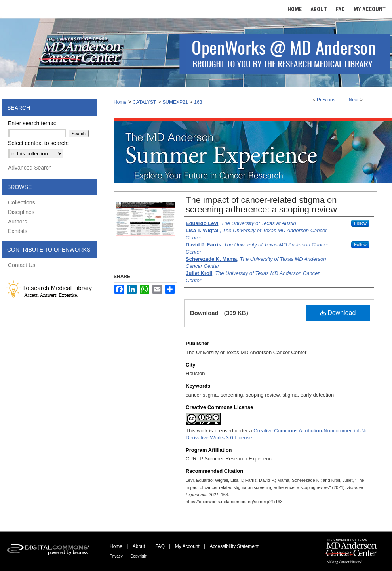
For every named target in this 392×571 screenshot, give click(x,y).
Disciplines (21, 212)
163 (198, 102)
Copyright (139, 556)
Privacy (116, 556)
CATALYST (144, 102)
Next (354, 100)
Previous (326, 100)
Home (120, 102)
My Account (187, 546)
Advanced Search (30, 168)
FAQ (160, 546)
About (139, 546)
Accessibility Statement (234, 546)
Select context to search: (38, 143)
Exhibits (18, 231)
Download (338, 313)
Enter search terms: (32, 123)
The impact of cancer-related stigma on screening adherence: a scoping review (261, 205)
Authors (17, 222)
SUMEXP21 (175, 102)
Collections (21, 202)
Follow (360, 223)
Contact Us (22, 265)
